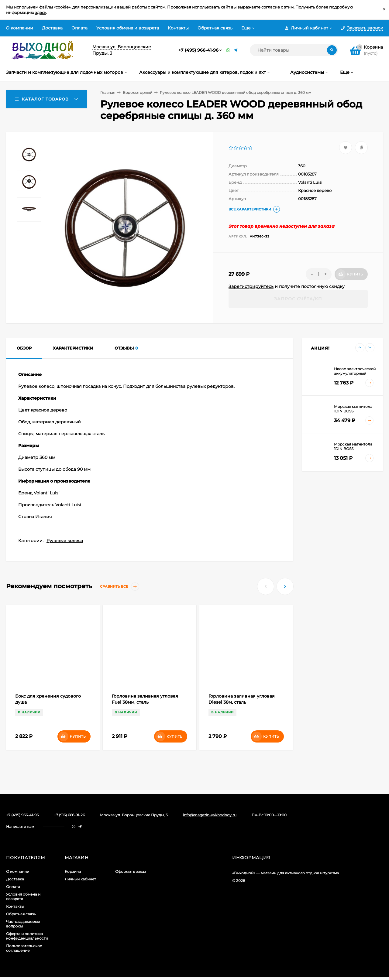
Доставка (52, 28)
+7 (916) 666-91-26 (69, 815)
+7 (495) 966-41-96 (198, 50)
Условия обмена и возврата (128, 28)
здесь (41, 12)
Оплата (79, 28)
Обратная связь (215, 28)
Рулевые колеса (65, 541)
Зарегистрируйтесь (251, 286)
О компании (19, 28)
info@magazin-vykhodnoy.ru (210, 815)
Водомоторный (138, 92)
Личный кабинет (80, 879)
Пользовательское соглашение (24, 948)
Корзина (73, 871)
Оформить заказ (131, 871)
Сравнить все (120, 587)
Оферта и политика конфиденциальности (27, 936)
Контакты (178, 28)
